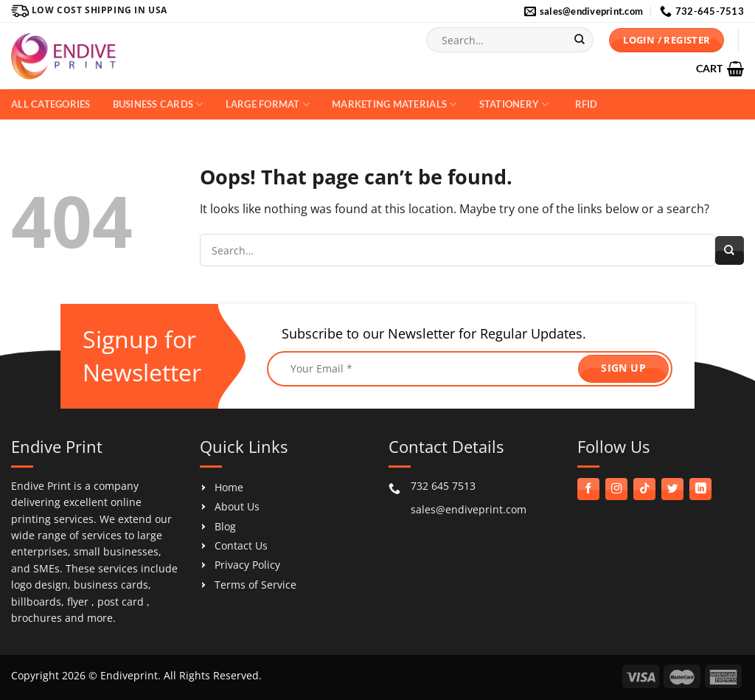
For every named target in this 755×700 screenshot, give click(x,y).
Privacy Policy (247, 565)
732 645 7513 (443, 486)
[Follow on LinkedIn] (700, 489)
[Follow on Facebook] (588, 489)
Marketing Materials (394, 104)
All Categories (51, 104)
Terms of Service (255, 585)
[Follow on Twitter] (672, 489)
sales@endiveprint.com (469, 509)
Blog (225, 526)
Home (229, 487)
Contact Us (241, 545)
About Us (237, 506)
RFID (587, 104)
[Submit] (580, 40)
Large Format (268, 104)
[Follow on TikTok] (644, 489)
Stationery (514, 104)
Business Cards (158, 104)
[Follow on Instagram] (616, 489)
